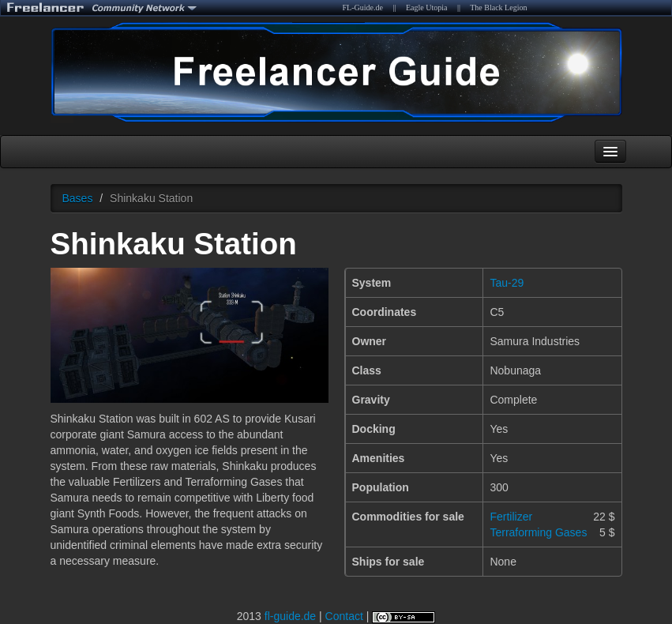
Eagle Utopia (426, 8)
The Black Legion (498, 8)
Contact (344, 616)
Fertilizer (511, 517)
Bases (78, 198)
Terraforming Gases (538, 532)
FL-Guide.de (363, 8)
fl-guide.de (290, 616)
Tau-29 (507, 283)
